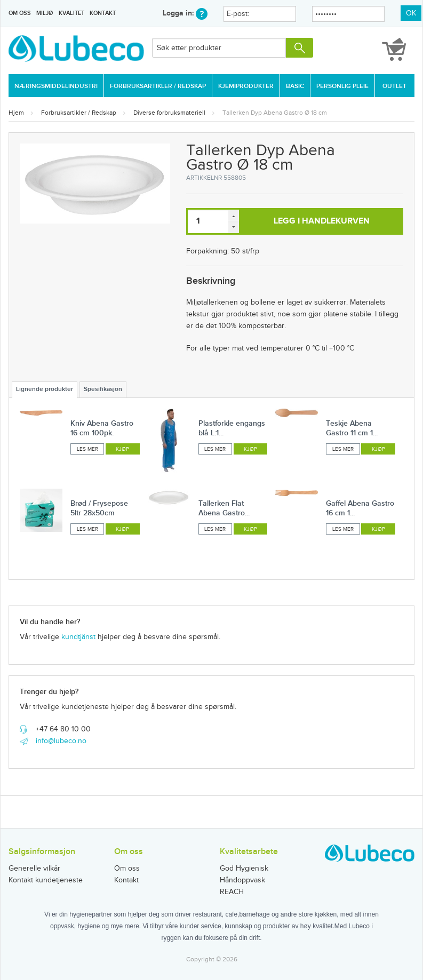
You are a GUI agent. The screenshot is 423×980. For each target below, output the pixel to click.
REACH (232, 892)
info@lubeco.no (61, 741)
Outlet (394, 86)
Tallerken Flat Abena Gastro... (224, 508)
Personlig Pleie (342, 86)
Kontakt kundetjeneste (46, 880)
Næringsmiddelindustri (56, 86)
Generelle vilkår (34, 869)
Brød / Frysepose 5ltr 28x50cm (99, 508)
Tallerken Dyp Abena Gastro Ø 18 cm (275, 113)
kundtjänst (78, 637)
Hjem (16, 113)
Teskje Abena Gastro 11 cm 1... (352, 428)
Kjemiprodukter (246, 86)
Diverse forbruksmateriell (169, 113)
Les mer (87, 449)
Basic (295, 86)
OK (411, 13)
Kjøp (122, 449)
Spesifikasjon (103, 389)
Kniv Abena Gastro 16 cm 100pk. (102, 428)
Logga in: (185, 13)
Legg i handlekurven (322, 221)
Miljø (45, 13)
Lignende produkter (45, 389)
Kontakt (103, 13)
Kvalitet (71, 13)
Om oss (20, 13)
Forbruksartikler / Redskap (158, 86)
